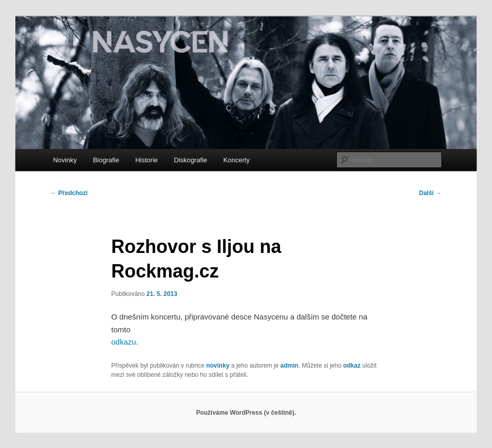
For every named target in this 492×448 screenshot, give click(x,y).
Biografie (106, 160)
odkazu (123, 342)
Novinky (65, 160)
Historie (146, 160)
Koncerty (236, 160)
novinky (218, 366)
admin (289, 366)
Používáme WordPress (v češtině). (246, 413)
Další (431, 193)
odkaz (352, 366)
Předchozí (69, 193)
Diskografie (191, 160)
